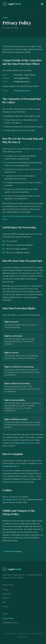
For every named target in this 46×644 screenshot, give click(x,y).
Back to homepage (12, 551)
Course (5, 589)
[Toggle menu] (42, 4)
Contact (6, 606)
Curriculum (7, 594)
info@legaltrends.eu (22, 91)
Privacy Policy (8, 618)
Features (6, 598)
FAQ (4, 602)
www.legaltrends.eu (10, 500)
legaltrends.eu (23, 637)
